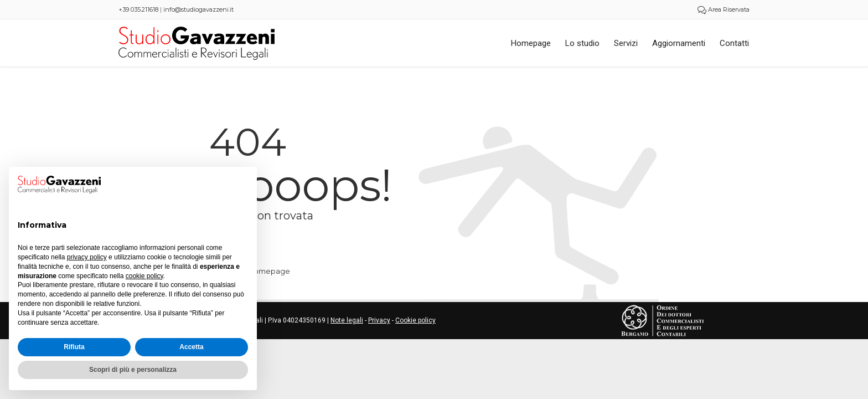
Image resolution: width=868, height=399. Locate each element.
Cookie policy (415, 320)
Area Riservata (724, 9)
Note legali (347, 320)
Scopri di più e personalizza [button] (133, 370)
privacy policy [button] (87, 257)
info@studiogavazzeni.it (198, 9)
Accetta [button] (191, 347)
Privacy (379, 320)
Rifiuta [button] (74, 347)
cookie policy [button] (144, 276)
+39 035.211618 (138, 9)
